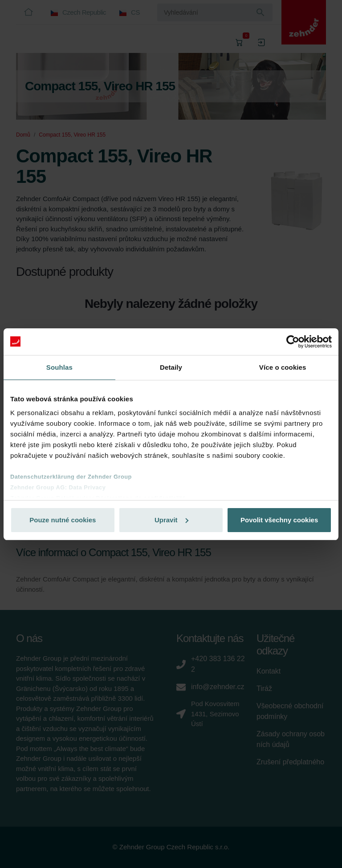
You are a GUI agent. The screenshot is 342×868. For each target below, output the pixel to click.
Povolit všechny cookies (279, 520)
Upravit (171, 520)
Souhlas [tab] (59, 367)
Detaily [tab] (171, 367)
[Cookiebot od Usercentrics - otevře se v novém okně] (293, 342)
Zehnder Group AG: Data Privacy (58, 487)
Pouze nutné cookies (63, 520)
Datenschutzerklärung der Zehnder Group (71, 477)
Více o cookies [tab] (283, 367)
